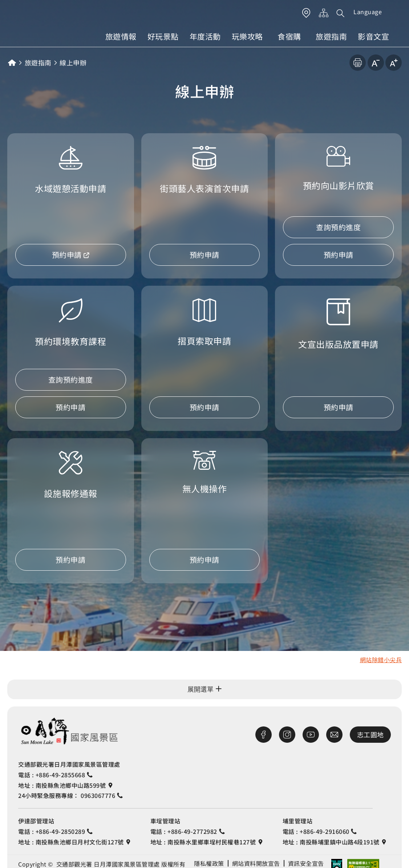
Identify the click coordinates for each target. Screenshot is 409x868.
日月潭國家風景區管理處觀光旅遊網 (50, 22)
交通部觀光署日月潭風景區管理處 (69, 731)
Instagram (287, 735)
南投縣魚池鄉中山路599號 (71, 785)
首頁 (12, 63)
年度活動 (205, 36)
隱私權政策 (209, 863)
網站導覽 (324, 13)
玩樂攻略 (247, 36)
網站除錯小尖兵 (381, 660)
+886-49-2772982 (192, 831)
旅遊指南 (331, 36)
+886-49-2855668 (60, 775)
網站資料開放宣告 (256, 863)
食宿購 (289, 36)
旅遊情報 (121, 36)
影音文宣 (373, 36)
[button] (341, 13)
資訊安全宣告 (306, 863)
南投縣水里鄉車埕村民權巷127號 (212, 842)
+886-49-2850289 (60, 831)
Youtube (311, 735)
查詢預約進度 (338, 227)
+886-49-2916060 (325, 831)
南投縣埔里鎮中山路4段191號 (340, 842)
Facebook (264, 735)
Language (368, 12)
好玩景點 (163, 36)
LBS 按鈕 (306, 13)
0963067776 (98, 795)
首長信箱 (334, 735)
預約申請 (67, 255)
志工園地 (370, 734)
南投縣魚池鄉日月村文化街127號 (80, 842)
